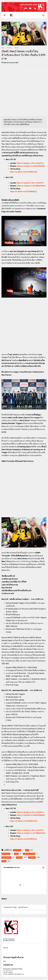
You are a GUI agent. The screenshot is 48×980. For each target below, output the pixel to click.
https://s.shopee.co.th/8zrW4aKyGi (31, 166)
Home (3, 48)
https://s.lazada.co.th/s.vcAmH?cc (30, 163)
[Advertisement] (24, 91)
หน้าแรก (6, 948)
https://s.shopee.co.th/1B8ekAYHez (31, 186)
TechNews (9, 48)
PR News (17, 48)
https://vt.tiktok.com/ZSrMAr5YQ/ (24, 172)
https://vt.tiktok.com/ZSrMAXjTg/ (23, 191)
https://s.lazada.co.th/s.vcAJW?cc (30, 183)
